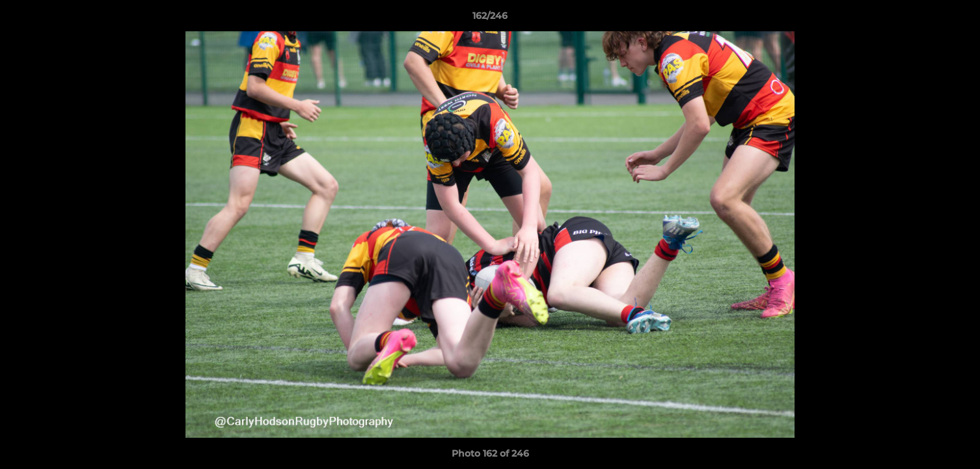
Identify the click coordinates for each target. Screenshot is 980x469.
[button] (957, 19)
